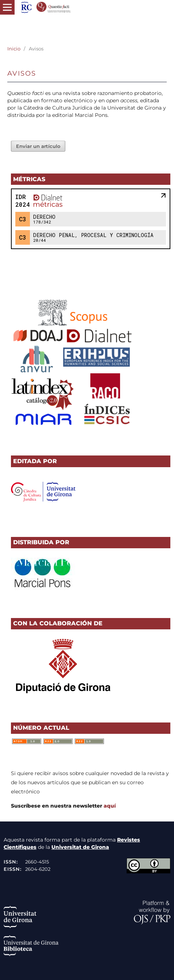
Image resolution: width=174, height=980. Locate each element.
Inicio (14, 49)
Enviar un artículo (38, 146)
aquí (110, 806)
